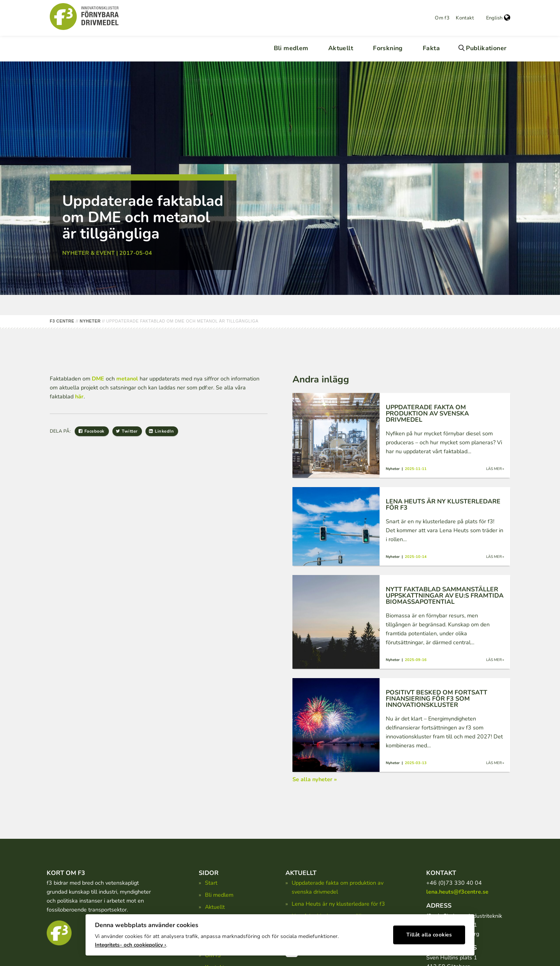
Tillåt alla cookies (429, 933)
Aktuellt (341, 48)
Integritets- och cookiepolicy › (130, 943)
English (498, 18)
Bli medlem (291, 48)
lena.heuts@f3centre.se (457, 892)
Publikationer (486, 48)
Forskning (388, 48)
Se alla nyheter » (315, 779)
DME (98, 379)
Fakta (431, 48)
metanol (127, 379)
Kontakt (465, 18)
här (79, 396)
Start (211, 883)
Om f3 (442, 18)
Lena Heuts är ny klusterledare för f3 (338, 904)
